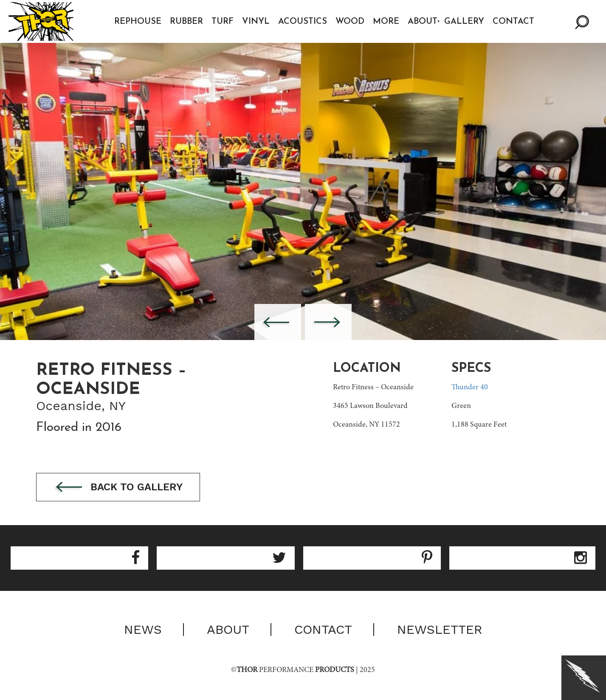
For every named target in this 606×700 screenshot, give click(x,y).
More (386, 22)
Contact (513, 22)
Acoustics (303, 22)
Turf (223, 22)
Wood (350, 22)
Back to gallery (118, 488)
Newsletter (440, 630)
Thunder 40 (470, 388)
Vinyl (256, 22)
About (423, 22)
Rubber (186, 22)
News (143, 630)
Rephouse (138, 22)
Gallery (464, 22)
